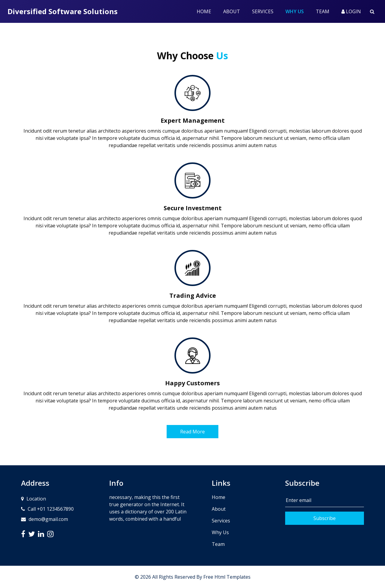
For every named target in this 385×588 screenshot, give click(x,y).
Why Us (298, 11)
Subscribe (325, 518)
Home (204, 11)
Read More (192, 432)
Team (323, 11)
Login (351, 11)
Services (263, 11)
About (232, 11)
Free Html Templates (227, 577)
